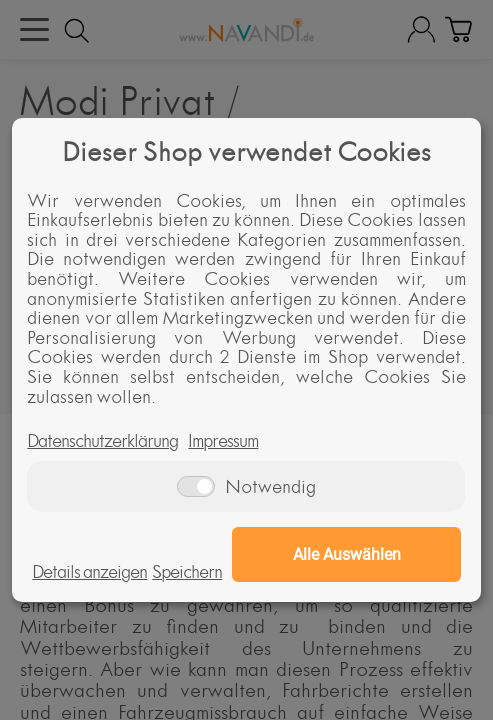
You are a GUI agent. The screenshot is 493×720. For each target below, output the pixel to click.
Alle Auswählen (347, 554)
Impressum (223, 441)
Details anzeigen (89, 572)
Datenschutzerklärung (102, 441)
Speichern (187, 572)
